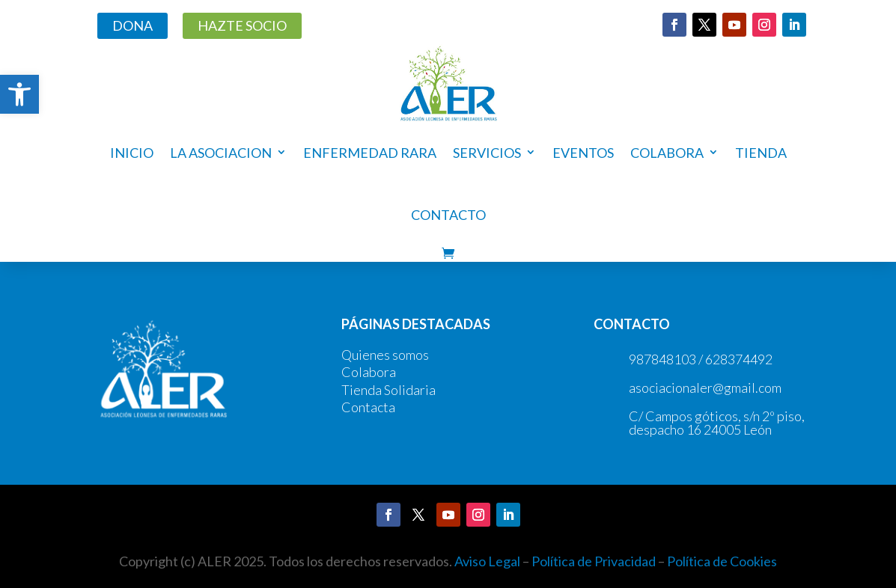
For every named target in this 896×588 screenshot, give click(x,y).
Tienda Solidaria (388, 390)
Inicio (132, 153)
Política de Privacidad (594, 561)
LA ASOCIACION (221, 153)
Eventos (583, 153)
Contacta (368, 407)
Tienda (761, 153)
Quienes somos (385, 355)
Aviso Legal (487, 561)
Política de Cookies (722, 561)
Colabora (369, 372)
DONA (132, 25)
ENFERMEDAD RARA (370, 153)
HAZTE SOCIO (242, 25)
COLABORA (667, 153)
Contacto (448, 215)
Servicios (487, 153)
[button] (19, 94)
